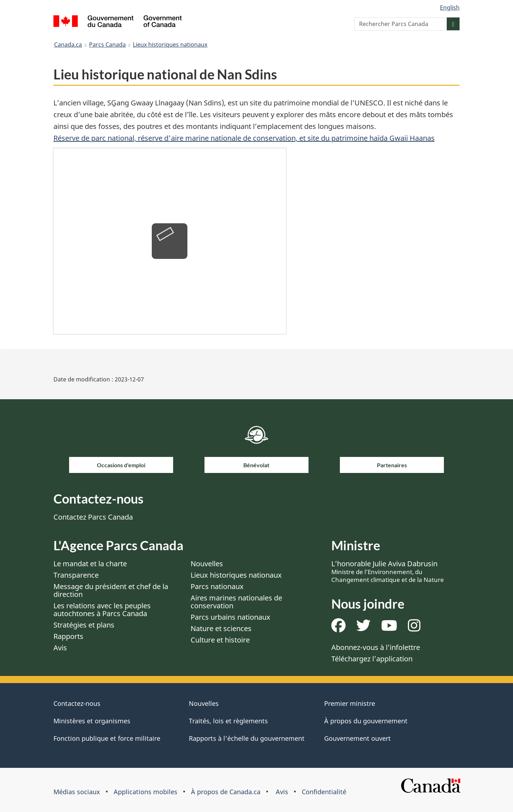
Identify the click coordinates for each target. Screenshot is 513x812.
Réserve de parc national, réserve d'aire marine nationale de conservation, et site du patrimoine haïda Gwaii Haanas (244, 138)
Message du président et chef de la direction (111, 590)
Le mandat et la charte (90, 564)
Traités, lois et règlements (228, 721)
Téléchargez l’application (372, 659)
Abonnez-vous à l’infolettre (376, 647)
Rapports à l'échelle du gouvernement (247, 738)
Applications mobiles (146, 792)
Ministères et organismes (92, 721)
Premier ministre (350, 703)
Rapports (68, 636)
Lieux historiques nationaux (170, 45)
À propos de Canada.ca (226, 792)
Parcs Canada (107, 45)
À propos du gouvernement (366, 721)
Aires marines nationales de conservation (236, 602)
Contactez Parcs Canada (93, 517)
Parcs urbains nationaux (230, 617)
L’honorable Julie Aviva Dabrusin (388, 571)
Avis (60, 648)
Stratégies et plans (84, 625)
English (450, 7)
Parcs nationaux (217, 586)
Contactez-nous (77, 703)
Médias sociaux (77, 792)
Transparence (76, 575)
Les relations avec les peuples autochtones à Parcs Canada (102, 610)
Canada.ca (68, 45)
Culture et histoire (220, 640)
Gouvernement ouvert (357, 738)
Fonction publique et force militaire (107, 738)
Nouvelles (207, 564)
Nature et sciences (221, 628)
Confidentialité (324, 792)
